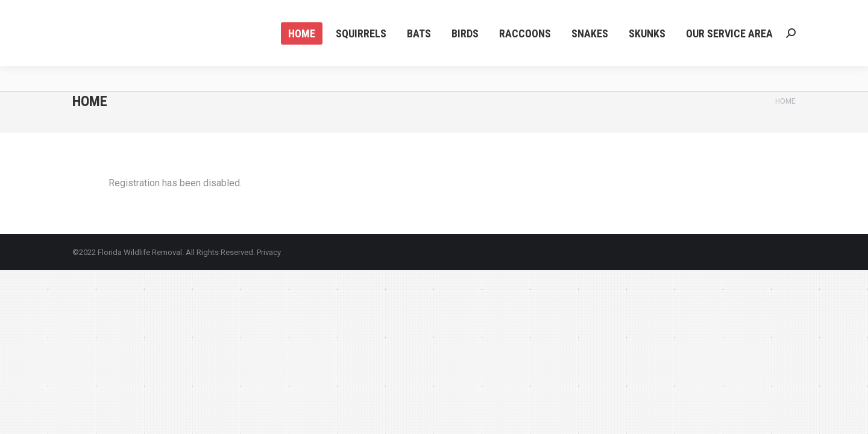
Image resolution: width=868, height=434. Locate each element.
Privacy (269, 252)
